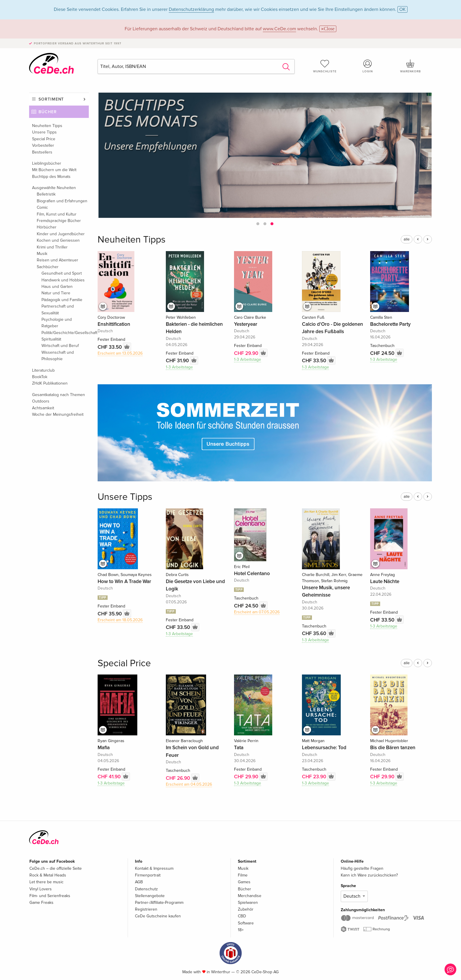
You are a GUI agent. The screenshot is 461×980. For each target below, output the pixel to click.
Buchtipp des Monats (51, 177)
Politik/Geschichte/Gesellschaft (65, 333)
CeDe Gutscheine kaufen (158, 916)
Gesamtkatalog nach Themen (59, 395)
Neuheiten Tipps (47, 126)
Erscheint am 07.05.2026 (257, 612)
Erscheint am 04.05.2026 (189, 784)
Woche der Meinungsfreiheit (58, 414)
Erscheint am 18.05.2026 (120, 620)
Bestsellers (42, 152)
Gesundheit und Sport (62, 273)
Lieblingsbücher (47, 163)
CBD (242, 916)
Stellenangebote (150, 896)
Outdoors (41, 401)
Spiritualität (51, 339)
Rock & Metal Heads (48, 875)
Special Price (44, 139)
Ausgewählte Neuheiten (54, 188)
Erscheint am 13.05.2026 (120, 353)
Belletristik (46, 194)
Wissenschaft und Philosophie (58, 356)
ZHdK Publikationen (50, 383)
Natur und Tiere (56, 293)
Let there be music (46, 882)
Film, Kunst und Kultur (57, 214)
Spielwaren (248, 903)
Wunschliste (325, 66)
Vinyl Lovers (41, 889)
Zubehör (246, 909)
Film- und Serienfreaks (50, 896)
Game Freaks (41, 903)
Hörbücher (47, 227)
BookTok (40, 377)
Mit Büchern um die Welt (54, 170)
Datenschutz (146, 889)
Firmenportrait (148, 875)
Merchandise (250, 896)
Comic (42, 207)
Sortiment (51, 99)
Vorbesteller (43, 145)
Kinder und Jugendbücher (61, 234)
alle (407, 239)
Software (246, 923)
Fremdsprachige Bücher (59, 221)
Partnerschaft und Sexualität (58, 309)
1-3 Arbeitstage (179, 367)
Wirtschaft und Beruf (60, 346)
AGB (139, 882)
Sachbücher (48, 267)
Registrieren (146, 909)
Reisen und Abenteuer (57, 260)
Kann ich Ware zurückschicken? (369, 875)
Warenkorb (410, 66)
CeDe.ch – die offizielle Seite (56, 868)
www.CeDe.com (279, 29)
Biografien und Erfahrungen (62, 201)
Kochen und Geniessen (58, 240)
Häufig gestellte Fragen (362, 868)
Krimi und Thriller (52, 247)
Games (244, 882)
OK (402, 9)
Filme (243, 875)
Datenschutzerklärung (191, 9)
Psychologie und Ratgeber (57, 323)
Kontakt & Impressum (154, 868)
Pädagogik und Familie (62, 300)
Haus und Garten (57, 287)
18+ (241, 930)
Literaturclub (43, 370)
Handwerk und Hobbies (63, 280)
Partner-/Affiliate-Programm (159, 903)
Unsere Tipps (44, 132)
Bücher (48, 112)
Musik (42, 254)
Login (368, 66)
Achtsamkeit (43, 408)
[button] (258, 224)
